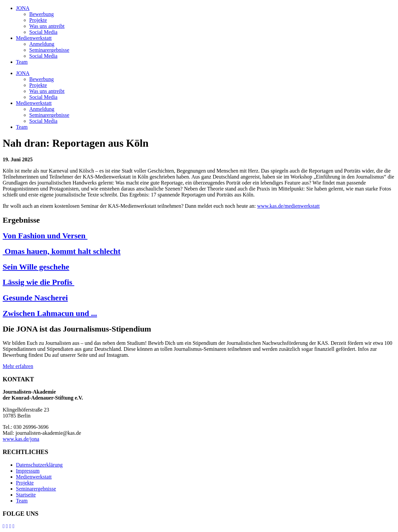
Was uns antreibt (47, 26)
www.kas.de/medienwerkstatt (288, 206)
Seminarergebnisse (49, 50)
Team (22, 62)
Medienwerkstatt (34, 38)
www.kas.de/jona (21, 439)
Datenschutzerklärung (39, 465)
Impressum (28, 471)
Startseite (26, 495)
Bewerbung (42, 14)
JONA (23, 8)
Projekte (38, 20)
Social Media (43, 32)
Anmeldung (42, 44)
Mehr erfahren (18, 366)
